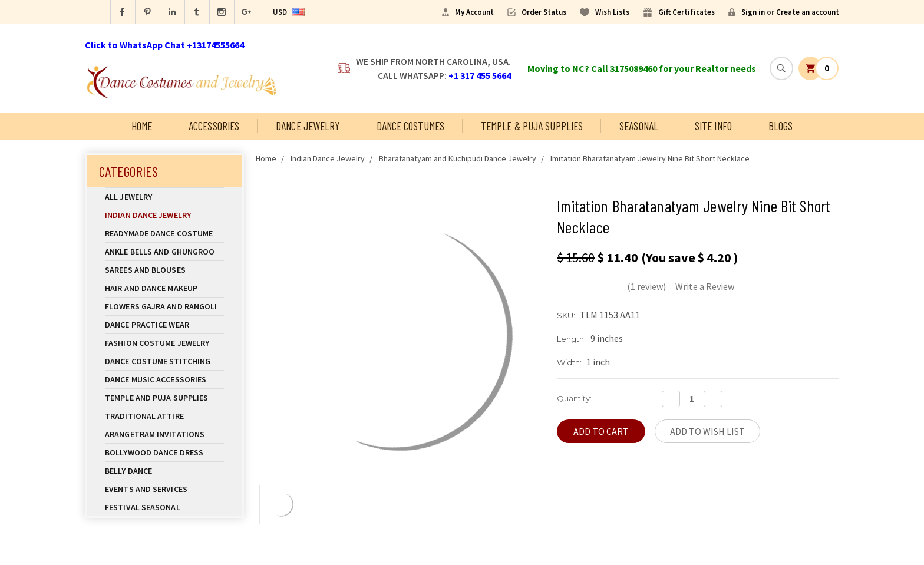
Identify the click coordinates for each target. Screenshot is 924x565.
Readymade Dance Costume (164, 233)
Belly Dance (164, 471)
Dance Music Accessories (156, 379)
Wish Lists (612, 12)
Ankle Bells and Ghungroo (160, 252)
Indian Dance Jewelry (164, 215)
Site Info (713, 126)
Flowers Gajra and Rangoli (161, 306)
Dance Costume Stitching (158, 361)
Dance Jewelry (308, 126)
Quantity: (574, 398)
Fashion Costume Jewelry (164, 343)
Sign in (753, 12)
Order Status (544, 12)
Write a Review (705, 286)
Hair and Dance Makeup (164, 288)
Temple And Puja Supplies (164, 398)
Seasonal (639, 126)
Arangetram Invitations (155, 434)
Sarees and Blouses (164, 270)
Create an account (808, 12)
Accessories (214, 126)
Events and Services (146, 489)
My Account (474, 12)
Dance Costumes (410, 126)
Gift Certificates (687, 12)
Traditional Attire (144, 416)
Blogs (781, 126)
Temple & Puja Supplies (532, 126)
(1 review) (646, 286)
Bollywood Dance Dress (154, 452)
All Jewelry (164, 197)
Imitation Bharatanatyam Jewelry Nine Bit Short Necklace (650, 158)
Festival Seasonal (143, 507)
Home (142, 126)
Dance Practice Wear (164, 325)
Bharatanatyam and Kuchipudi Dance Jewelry (458, 158)
